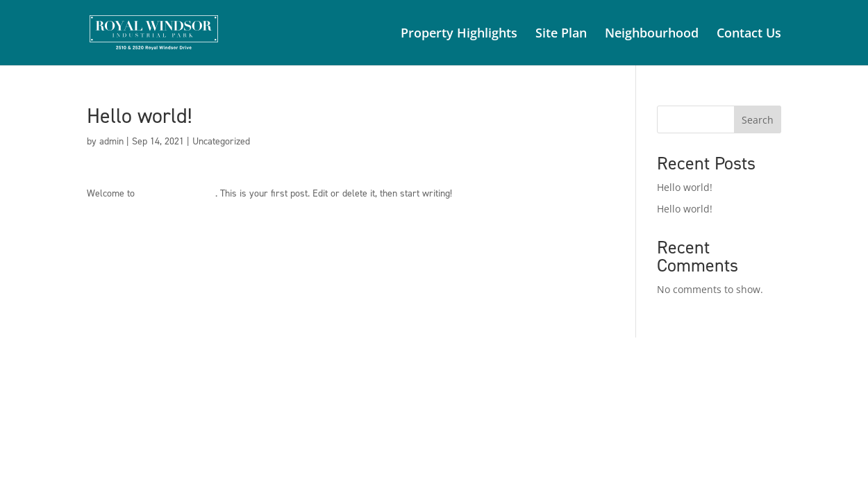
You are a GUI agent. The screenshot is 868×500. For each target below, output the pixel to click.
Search (758, 120)
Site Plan (561, 34)
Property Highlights (459, 34)
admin (111, 141)
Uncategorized (221, 141)
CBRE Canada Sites (176, 193)
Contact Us (749, 34)
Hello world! (685, 187)
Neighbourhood (652, 34)
